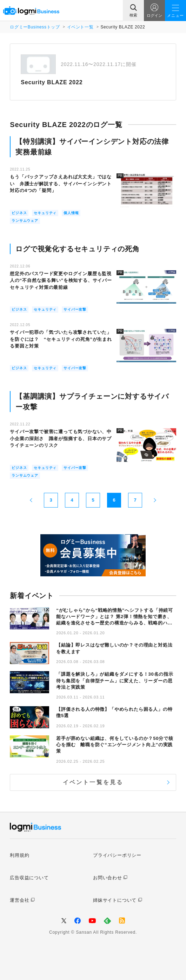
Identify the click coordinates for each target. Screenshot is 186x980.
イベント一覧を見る (93, 782)
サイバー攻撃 (75, 309)
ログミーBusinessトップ (35, 27)
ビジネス (19, 213)
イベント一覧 (80, 27)
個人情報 (71, 213)
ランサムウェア (25, 221)
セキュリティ (45, 213)
